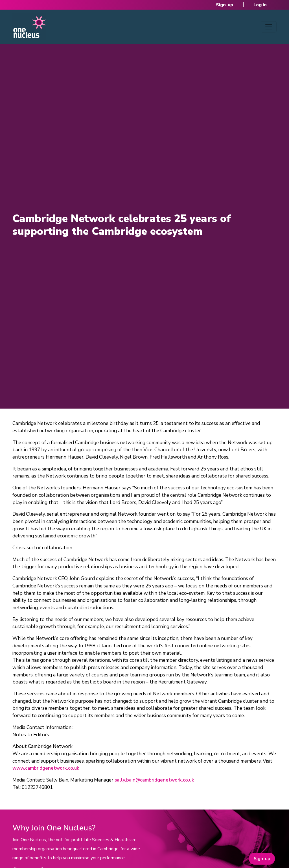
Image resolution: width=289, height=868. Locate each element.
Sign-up (225, 5)
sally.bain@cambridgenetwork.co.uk (154, 780)
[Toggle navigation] (269, 27)
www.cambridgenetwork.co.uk (46, 768)
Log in (260, 5)
